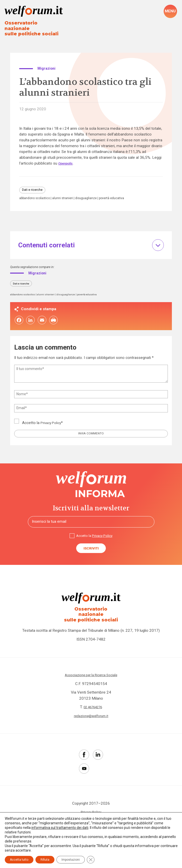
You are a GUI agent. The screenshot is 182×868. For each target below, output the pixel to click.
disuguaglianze (94, 196)
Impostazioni (71, 860)
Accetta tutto (19, 860)
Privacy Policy (52, 423)
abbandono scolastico (36, 196)
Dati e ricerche (34, 187)
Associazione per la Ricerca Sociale (91, 675)
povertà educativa (123, 196)
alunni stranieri (68, 196)
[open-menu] (170, 12)
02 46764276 (93, 707)
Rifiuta (45, 860)
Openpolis (67, 160)
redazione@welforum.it (91, 716)
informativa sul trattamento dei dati (60, 828)
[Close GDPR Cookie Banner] (91, 860)
